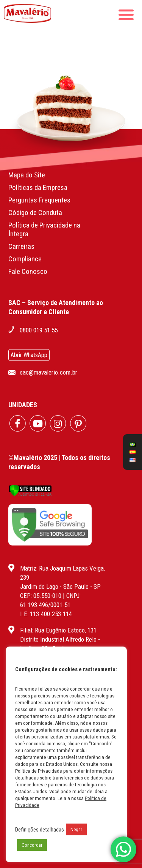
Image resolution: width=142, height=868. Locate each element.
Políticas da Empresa (38, 187)
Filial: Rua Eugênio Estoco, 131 (58, 630)
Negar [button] (76, 829)
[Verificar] (30, 494)
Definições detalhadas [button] (40, 830)
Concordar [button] (32, 845)
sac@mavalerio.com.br (48, 372)
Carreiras (21, 246)
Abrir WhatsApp (29, 355)
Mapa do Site (27, 175)
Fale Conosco (28, 271)
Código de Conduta (35, 213)
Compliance (25, 259)
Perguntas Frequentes (39, 200)
